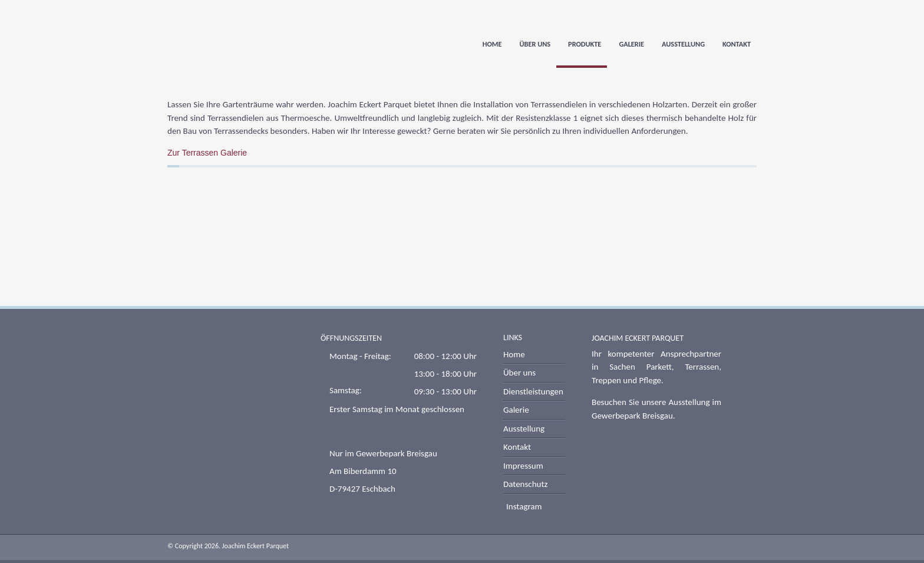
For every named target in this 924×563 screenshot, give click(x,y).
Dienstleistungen (533, 391)
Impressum (523, 466)
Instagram (524, 506)
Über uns (535, 45)
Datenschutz (525, 484)
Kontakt (737, 45)
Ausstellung (683, 45)
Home (492, 45)
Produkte (585, 45)
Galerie (631, 45)
